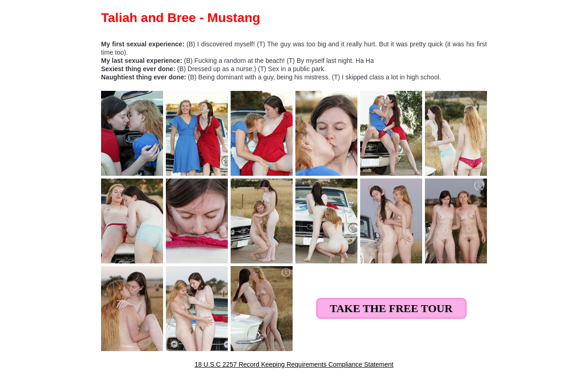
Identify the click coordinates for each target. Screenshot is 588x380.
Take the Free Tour (391, 308)
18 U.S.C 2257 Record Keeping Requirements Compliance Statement (294, 364)
